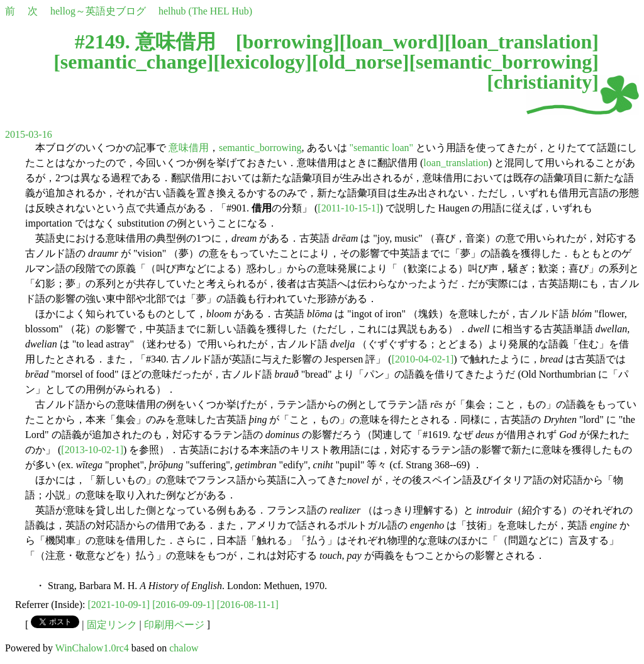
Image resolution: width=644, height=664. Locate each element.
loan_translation (521, 42)
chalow (184, 648)
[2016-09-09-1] (183, 605)
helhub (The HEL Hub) (205, 11)
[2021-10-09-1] (119, 605)
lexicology (263, 62)
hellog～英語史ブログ (98, 11)
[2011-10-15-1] (348, 208)
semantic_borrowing (504, 62)
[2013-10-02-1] (92, 450)
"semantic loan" (381, 148)
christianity (543, 82)
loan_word (392, 42)
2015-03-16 (29, 134)
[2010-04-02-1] (423, 359)
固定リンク (112, 625)
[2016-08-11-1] (248, 605)
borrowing (287, 42)
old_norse (360, 62)
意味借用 (189, 148)
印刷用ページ (174, 625)
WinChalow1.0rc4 (92, 648)
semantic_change (134, 62)
